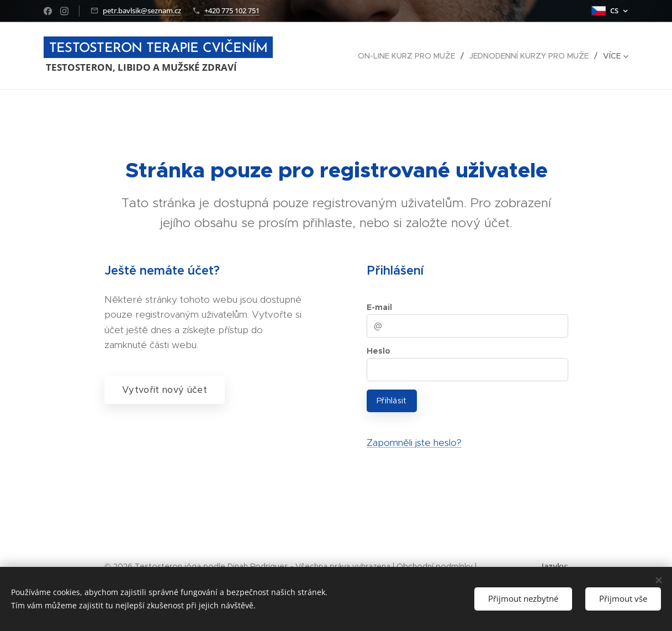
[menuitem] (409, 56)
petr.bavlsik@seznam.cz (142, 10)
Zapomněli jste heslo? (414, 443)
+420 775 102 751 (232, 10)
